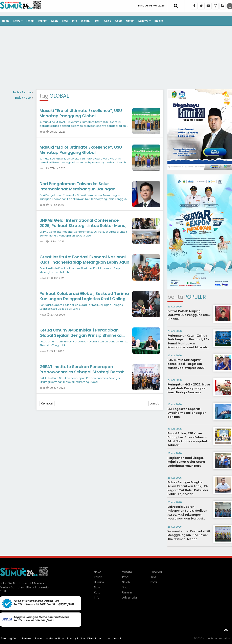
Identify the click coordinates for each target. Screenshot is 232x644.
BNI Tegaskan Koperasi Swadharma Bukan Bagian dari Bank (187, 413)
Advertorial (130, 598)
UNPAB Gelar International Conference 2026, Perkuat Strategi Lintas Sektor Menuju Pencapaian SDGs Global (84, 226)
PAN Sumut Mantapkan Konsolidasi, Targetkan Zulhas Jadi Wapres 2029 (186, 364)
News (17, 21)
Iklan (107, 638)
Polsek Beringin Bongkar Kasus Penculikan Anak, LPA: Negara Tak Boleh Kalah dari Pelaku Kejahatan (188, 488)
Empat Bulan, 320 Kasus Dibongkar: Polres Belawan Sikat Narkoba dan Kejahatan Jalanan (189, 439)
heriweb (227, 638)
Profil (97, 21)
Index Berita (23, 92)
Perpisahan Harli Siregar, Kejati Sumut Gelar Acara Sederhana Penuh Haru (186, 462)
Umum (130, 21)
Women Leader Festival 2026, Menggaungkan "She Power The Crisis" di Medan (189, 535)
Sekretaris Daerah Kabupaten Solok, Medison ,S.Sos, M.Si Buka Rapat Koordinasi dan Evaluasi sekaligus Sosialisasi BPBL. (187, 515)
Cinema (156, 572)
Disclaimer (94, 638)
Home (6, 21)
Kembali (47, 403)
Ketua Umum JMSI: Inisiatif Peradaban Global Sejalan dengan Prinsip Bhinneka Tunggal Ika (81, 335)
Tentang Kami (10, 638)
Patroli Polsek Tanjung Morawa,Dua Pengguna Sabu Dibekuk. (189, 315)
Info (75, 21)
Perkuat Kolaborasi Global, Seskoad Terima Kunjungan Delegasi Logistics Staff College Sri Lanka (84, 299)
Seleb (108, 21)
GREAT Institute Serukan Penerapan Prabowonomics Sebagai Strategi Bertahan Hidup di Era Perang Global (85, 372)
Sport (119, 21)
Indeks (159, 21)
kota (43, 132)
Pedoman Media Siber (50, 638)
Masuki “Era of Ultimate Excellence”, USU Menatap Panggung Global (81, 113)
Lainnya (143, 21)
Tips (153, 577)
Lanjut (154, 403)
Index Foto (24, 98)
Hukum (43, 21)
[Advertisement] (116, 58)
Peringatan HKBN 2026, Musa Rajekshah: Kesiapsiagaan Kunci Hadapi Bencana (189, 388)
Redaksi (27, 638)
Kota (65, 21)
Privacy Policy (76, 638)
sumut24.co (210, 638)
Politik (30, 21)
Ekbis (55, 21)
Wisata (85, 21)
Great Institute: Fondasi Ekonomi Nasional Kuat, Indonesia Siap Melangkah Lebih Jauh (84, 260)
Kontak (117, 638)
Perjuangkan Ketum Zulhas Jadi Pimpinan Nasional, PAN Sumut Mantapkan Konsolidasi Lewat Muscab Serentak (188, 343)
